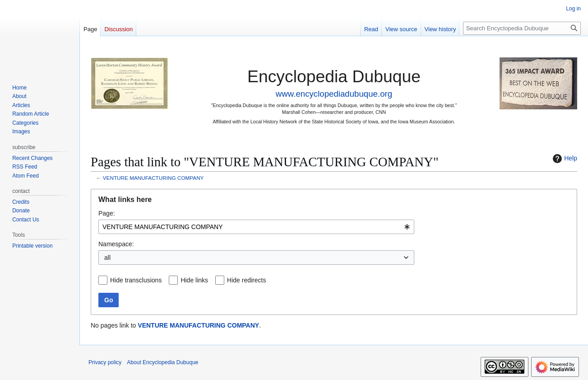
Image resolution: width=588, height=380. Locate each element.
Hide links (194, 280)
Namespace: (116, 244)
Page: (107, 213)
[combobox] (256, 227)
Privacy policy (105, 362)
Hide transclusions (136, 280)
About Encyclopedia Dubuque (162, 362)
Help (564, 159)
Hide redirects (246, 280)
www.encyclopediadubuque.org (334, 94)
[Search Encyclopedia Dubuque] (522, 28)
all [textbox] (107, 258)
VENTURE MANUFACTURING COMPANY (153, 178)
